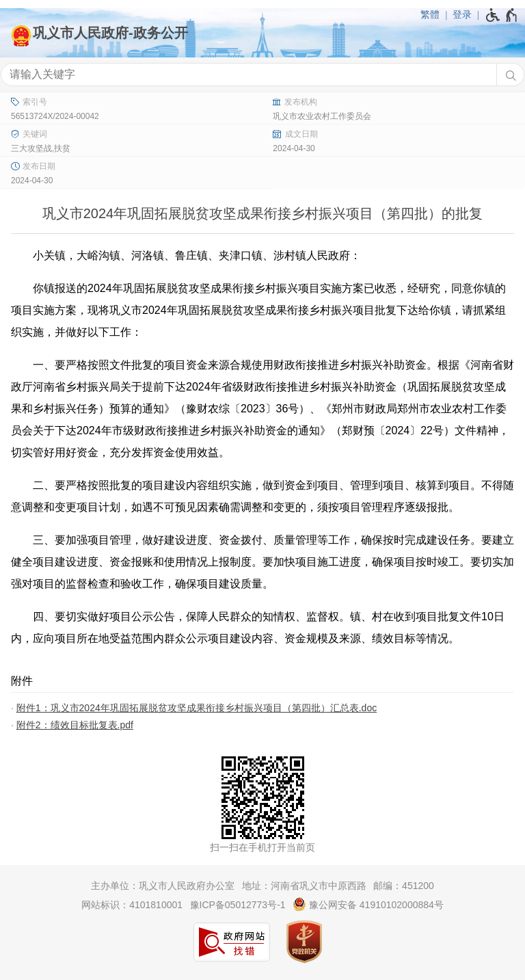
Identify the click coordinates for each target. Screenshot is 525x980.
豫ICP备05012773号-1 (238, 905)
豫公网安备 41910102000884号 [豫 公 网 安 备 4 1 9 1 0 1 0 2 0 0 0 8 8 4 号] (368, 904)
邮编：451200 (404, 886)
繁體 (430, 14)
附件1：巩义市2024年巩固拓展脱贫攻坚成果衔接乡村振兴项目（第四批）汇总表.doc (197, 708)
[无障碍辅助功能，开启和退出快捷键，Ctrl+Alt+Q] (502, 15)
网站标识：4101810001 (132, 905)
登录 (462, 14)
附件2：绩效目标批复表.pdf (75, 725)
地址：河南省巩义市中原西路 (304, 886)
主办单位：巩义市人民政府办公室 (163, 886)
